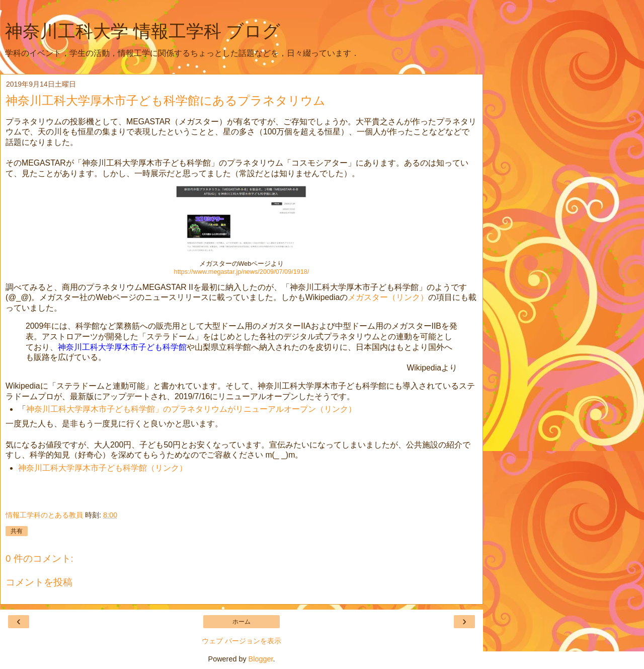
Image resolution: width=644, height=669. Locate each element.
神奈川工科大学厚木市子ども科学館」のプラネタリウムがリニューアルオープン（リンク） (191, 409)
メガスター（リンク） (388, 297)
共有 (17, 531)
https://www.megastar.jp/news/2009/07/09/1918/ (242, 272)
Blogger (261, 659)
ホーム (242, 622)
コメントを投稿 (39, 582)
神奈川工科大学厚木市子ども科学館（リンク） (103, 468)
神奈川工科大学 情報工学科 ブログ (143, 31)
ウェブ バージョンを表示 (242, 641)
